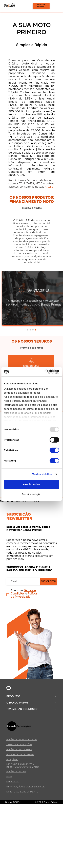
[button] (57, 6)
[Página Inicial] (8, 6)
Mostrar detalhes (42, 474)
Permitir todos (32, 484)
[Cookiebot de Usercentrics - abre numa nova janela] (45, 372)
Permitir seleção (32, 494)
